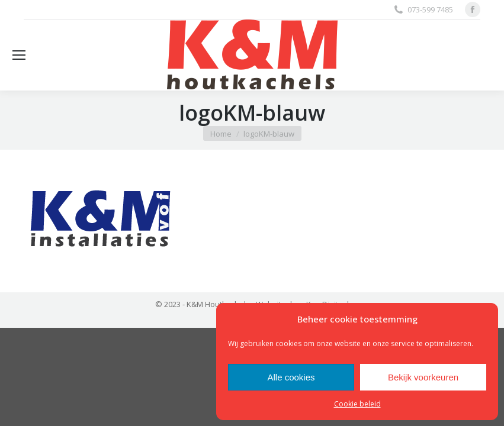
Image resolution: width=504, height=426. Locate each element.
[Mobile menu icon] (19, 55)
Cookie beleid (357, 404)
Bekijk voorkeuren (423, 377)
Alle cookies (291, 377)
